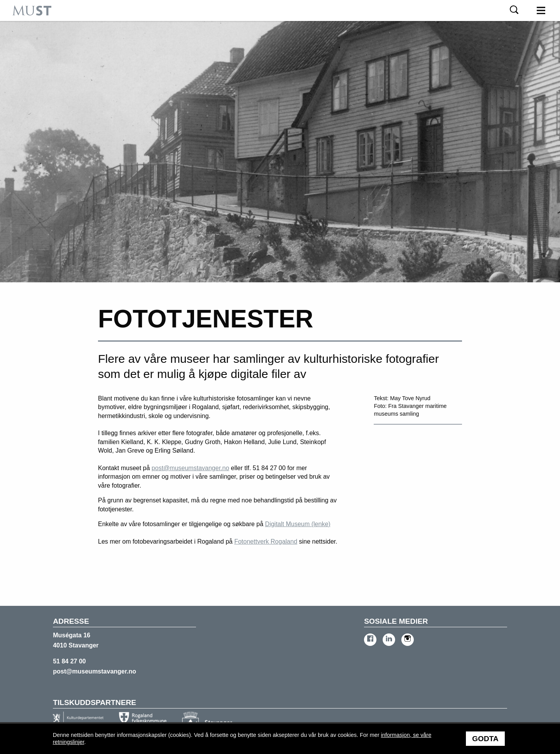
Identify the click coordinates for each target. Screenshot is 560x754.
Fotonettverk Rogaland (266, 541)
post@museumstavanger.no (190, 468)
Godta (485, 739)
